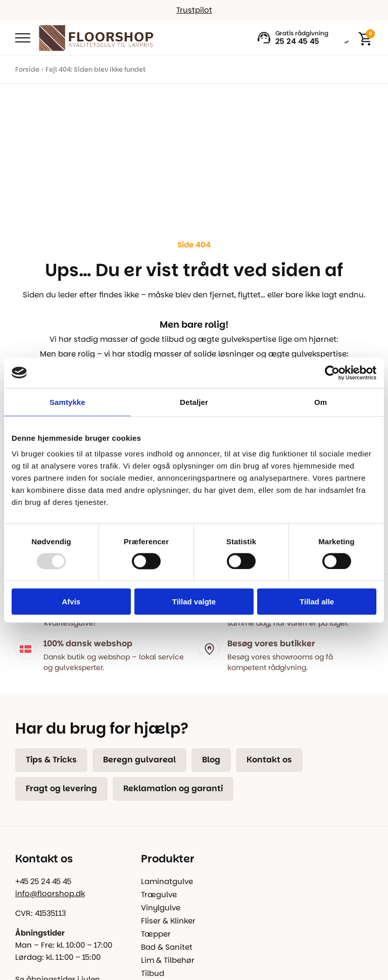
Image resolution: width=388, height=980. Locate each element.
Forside (27, 69)
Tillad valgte (194, 602)
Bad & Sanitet (167, 947)
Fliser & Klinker (168, 921)
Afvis (71, 602)
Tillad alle (317, 602)
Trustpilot (194, 10)
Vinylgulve (161, 908)
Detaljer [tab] (194, 402)
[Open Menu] (23, 38)
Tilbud (153, 973)
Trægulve (159, 894)
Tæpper (156, 934)
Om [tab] (321, 402)
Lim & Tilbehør (168, 960)
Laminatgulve (167, 881)
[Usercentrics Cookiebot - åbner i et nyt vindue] (332, 373)
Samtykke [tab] (67, 402)
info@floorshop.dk (50, 893)
